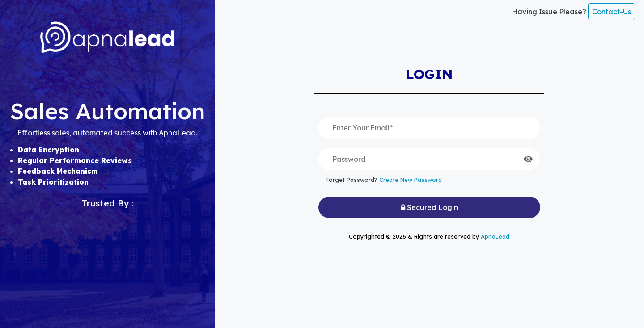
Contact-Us (612, 12)
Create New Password (411, 180)
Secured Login (429, 207)
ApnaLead (495, 236)
